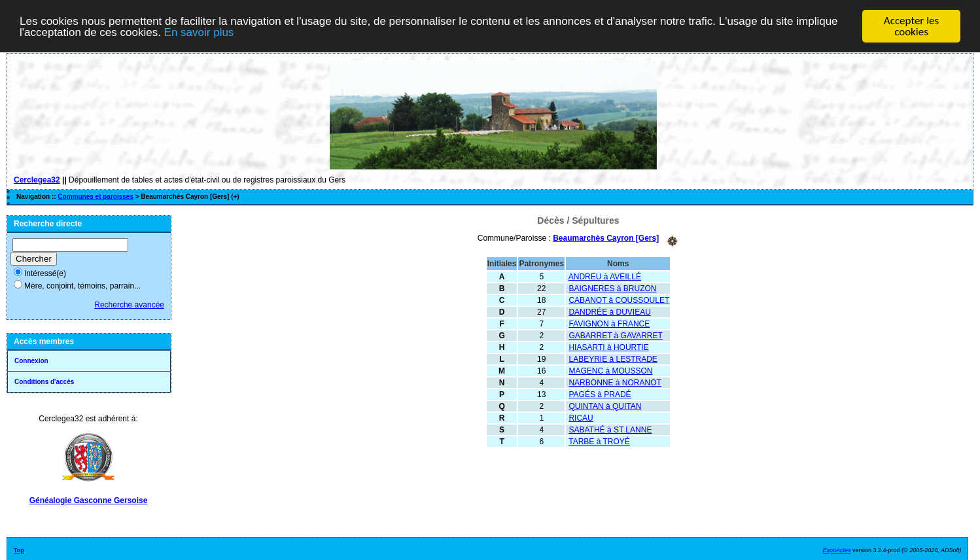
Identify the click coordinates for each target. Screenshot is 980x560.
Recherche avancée (129, 305)
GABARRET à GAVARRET (615, 335)
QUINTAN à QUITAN (605, 406)
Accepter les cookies (911, 26)
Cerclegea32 (37, 180)
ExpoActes (837, 550)
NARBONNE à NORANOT (615, 382)
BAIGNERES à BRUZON (612, 288)
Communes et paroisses (96, 197)
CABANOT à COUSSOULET (619, 300)
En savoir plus (199, 32)
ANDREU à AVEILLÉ (605, 276)
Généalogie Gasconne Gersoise (89, 500)
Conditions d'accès (44, 382)
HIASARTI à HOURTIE (608, 347)
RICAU (581, 417)
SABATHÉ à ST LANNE (610, 429)
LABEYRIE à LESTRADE (613, 359)
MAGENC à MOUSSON (610, 370)
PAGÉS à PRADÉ (600, 394)
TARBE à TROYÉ (599, 441)
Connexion (31, 361)
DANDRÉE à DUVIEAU (609, 311)
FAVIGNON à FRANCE (609, 323)
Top (19, 550)
